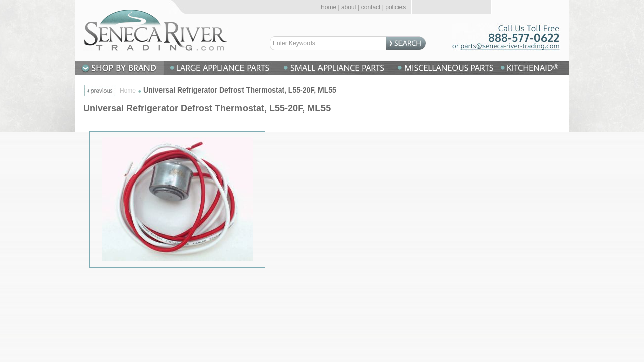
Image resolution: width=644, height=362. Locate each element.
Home (128, 90)
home (329, 7)
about (349, 7)
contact (371, 7)
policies (395, 7)
